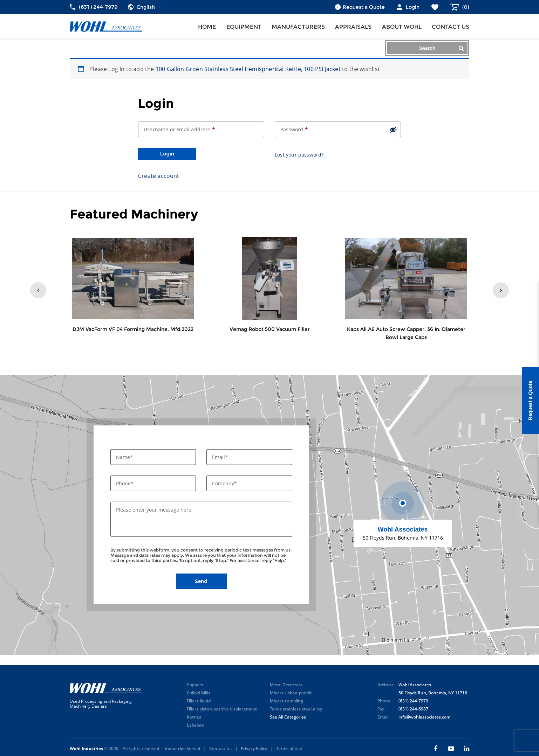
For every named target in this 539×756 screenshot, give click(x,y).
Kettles (194, 717)
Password (294, 129)
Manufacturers (298, 27)
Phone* (125, 483)
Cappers (195, 685)
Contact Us (220, 748)
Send (201, 581)
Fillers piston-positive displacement (222, 709)
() (465, 7)
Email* (221, 457)
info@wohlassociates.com (424, 717)
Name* (125, 457)
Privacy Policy (254, 748)
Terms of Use (289, 748)
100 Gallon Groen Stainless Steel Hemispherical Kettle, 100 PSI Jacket (248, 69)
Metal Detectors (286, 685)
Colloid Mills (199, 693)
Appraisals (353, 27)
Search (442, 48)
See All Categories (288, 717)
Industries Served (182, 748)
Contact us (451, 27)
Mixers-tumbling (286, 701)
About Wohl (402, 27)
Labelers (195, 725)
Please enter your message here (154, 510)
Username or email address (179, 129)
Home (207, 27)
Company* (225, 483)
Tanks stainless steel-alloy (296, 709)
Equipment (244, 27)
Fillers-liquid (199, 701)
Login (167, 154)
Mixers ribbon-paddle (291, 693)
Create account (159, 176)
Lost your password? (299, 155)
